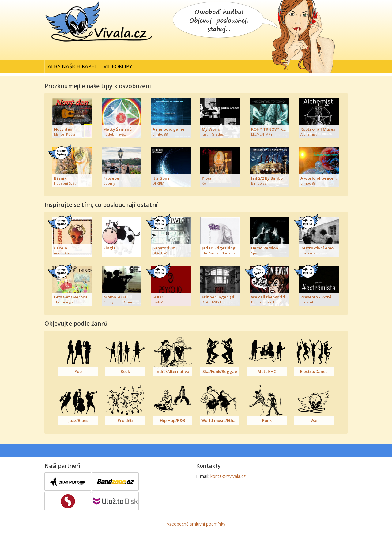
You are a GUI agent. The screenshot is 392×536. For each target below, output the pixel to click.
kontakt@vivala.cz (228, 476)
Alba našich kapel (72, 66)
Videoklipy (118, 66)
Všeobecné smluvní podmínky (196, 524)
